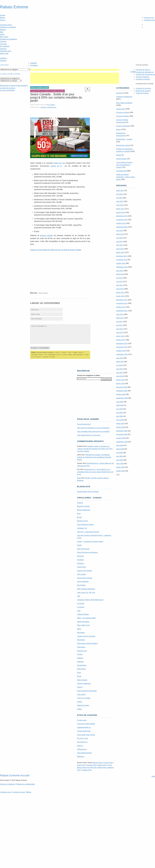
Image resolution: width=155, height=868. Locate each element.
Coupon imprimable (123, 126)
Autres (2, 34)
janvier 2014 (120, 212)
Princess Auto (82, 650)
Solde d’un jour (59, 163)
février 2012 (120, 292)
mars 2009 (120, 420)
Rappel (119, 155)
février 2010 (120, 380)
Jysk (79, 596)
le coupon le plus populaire (14, 85)
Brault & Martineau (84, 510)
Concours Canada (123, 112)
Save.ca (80, 745)
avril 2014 (120, 201)
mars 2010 (120, 376)
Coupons (3, 41)
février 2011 (120, 336)
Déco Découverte (83, 548)
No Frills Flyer (92, 767)
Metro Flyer (102, 767)
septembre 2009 (122, 398)
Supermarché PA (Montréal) (87, 690)
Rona (79, 672)
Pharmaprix (81, 647)
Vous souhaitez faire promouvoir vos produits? (93, 431)
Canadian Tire (82, 528)
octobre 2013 (121, 223)
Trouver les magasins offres (89, 375)
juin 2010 (119, 365)
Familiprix (80, 559)
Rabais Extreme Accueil (15, 775)
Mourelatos (81, 639)
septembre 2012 (122, 267)
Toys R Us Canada (84, 698)
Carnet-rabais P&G (84, 731)
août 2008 (120, 445)
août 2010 (120, 358)
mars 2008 (120, 463)
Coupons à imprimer (143, 79)
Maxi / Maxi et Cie (83, 625)
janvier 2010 (120, 383)
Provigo (80, 654)
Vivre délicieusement (84, 752)
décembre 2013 (122, 216)
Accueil (3, 15)
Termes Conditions (7, 784)
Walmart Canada (83, 705)
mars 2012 (120, 289)
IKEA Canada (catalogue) (86, 588)
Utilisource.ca (82, 749)
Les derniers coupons (8, 88)
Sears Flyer (81, 765)
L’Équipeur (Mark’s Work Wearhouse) (90, 599)
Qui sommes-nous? (84, 424)
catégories (4, 65)
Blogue (2, 18)
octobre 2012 (121, 263)
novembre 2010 (122, 347)
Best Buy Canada (83, 506)
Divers (118, 129)
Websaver (81, 756)
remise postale (121, 159)
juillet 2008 (120, 449)
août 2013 (120, 230)
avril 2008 (120, 460)
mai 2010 (119, 369)
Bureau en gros (82, 520)
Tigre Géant (81, 694)
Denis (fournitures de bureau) (87, 552)
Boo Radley (51, 105)
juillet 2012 (120, 274)
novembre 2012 (122, 260)
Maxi (2, 32)
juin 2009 (119, 409)
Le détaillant (5, 74)
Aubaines (3, 58)
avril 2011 (120, 329)
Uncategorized (121, 171)
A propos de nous (19, 792)
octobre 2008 (121, 438)
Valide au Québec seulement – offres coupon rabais (125, 177)
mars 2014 (120, 205)
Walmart (3, 30)
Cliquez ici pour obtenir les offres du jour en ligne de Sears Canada (56, 250)
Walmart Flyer (98, 762)
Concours (3, 44)
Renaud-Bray (82, 665)
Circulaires (34, 65)
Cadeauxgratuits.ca (84, 727)
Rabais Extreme (14, 7)
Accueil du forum (6, 25)
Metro (79, 628)
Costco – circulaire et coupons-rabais (90, 541)
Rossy (79, 676)
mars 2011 (120, 332)
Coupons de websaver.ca (145, 72)
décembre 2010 (122, 343)
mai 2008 (119, 456)
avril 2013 (120, 245)
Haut (153, 776)
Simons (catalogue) (84, 683)
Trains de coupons (142, 93)
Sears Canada (43, 293)
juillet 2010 (120, 362)
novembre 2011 (122, 303)
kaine (79, 478)
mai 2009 (119, 413)
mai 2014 (119, 198)
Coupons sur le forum (143, 88)
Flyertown (80, 563)
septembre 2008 (122, 442)
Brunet (79, 517)
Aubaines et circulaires (8, 27)
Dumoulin (80, 556)
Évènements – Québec (124, 139)
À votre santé (82, 720)
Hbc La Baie (81, 574)
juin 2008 (119, 453)
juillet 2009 (120, 405)
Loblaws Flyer (87, 770)
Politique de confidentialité (25, 784)
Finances (3, 49)
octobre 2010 (121, 351)
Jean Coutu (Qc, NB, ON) (86, 592)
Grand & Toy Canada (84, 570)
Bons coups (4, 37)
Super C (80, 687)
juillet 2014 (120, 190)
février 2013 (120, 252)
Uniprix (79, 701)
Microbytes (81, 632)
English (133, 72)
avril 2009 (120, 416)
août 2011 (120, 314)
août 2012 (120, 271)
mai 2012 (119, 282)
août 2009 (120, 402)
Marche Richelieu (83, 621)
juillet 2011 (120, 318)
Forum (3, 20)
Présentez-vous (6, 51)
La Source (81, 603)
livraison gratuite (46, 235)
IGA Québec (81, 585)
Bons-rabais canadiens (124, 103)
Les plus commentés (7, 90)
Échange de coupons (143, 91)
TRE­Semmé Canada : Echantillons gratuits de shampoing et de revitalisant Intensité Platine (94, 457)
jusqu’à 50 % (56, 166)
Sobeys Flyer (102, 765)
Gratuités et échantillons (8, 39)
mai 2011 (119, 325)
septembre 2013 (122, 227)
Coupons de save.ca (143, 70)
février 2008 (120, 467)
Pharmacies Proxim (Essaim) (87, 643)
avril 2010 (120, 373)
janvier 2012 (120, 296)
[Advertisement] (75, 70)
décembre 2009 (122, 387)
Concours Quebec (123, 116)
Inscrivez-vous (149, 18)
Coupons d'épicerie (142, 77)
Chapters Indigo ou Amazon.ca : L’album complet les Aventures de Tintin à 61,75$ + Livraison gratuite (95, 448)
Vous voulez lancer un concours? (89, 435)
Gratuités (33, 63)
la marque (17, 74)
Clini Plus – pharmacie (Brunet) (88, 531)
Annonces (120, 93)
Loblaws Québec (83, 614)
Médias (29, 792)
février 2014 (120, 209)
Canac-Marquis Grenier (85, 524)
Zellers (79, 709)
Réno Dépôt (81, 668)
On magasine (5, 46)
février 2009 (120, 423)
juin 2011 (119, 322)
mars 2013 (120, 249)
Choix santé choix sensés (86, 734)
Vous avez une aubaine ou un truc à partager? (93, 427)
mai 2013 (119, 242)
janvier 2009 (120, 427)
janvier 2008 (120, 471)
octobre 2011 (121, 307)
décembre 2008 (122, 431)
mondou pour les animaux (86, 636)
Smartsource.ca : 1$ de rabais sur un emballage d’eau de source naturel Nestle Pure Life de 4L (95, 471)
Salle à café (4, 53)
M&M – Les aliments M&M (86, 618)
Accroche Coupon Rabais (86, 723)
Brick (79, 513)
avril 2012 (120, 285)
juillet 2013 (120, 234)
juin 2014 (119, 194)
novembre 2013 (122, 220)
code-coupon (121, 109)
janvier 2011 (120, 340)
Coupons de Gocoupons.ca (145, 74)
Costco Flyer (108, 762)
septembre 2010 (122, 354)
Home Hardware (83, 581)
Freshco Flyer (91, 765)
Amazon (80, 502)
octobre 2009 (121, 394)
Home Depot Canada (84, 578)
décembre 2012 (122, 256)
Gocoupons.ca (82, 742)
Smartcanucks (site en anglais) (88, 491)
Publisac (80, 658)
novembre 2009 (122, 391)
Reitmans (80, 661)
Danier (79, 545)
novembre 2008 (122, 434)
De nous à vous (83, 738)
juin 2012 (119, 278)
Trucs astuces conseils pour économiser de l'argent (124, 165)
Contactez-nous (149, 20)
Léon (79, 610)
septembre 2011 (122, 311)
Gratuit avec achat (123, 145)
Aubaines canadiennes (48, 107)
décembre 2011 (122, 300)
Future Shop (81, 567)
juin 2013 (119, 238)
